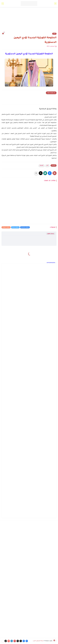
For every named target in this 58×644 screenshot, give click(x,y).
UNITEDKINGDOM (51, 263)
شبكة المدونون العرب (38, 641)
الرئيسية (42, 165)
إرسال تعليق (51, 234)
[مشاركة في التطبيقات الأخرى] (36, 173)
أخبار (54, 34)
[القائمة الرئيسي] (55, 4)
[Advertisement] (29, 21)
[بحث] (3, 4)
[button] (50, 173)
